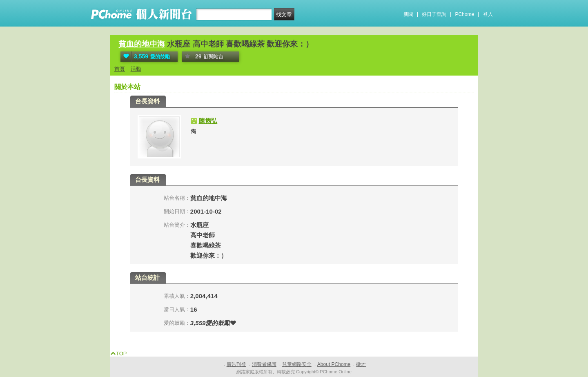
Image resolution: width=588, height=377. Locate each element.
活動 (136, 69)
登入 (488, 14)
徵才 (361, 364)
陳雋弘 (208, 121)
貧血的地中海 (142, 44)
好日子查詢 (434, 14)
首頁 (120, 69)
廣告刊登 (236, 364)
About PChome (334, 364)
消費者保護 (264, 364)
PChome (464, 14)
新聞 (408, 14)
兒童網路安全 (297, 364)
